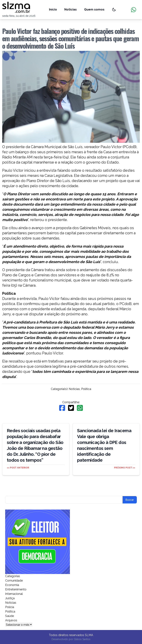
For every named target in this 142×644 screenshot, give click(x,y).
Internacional (14, 594)
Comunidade (14, 581)
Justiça (10, 598)
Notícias (71, 9)
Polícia (10, 607)
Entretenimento (16, 589)
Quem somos (94, 9)
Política (86, 389)
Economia (12, 585)
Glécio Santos (82, 639)
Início (53, 9)
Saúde (10, 616)
